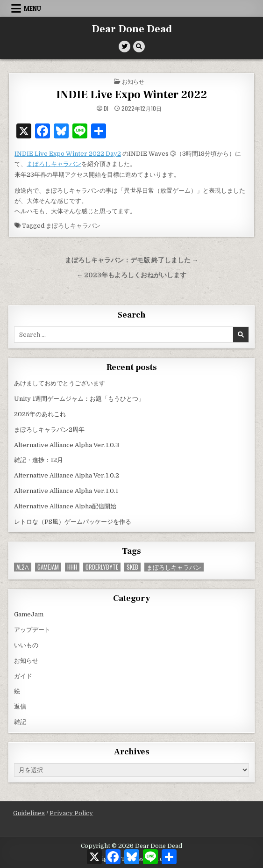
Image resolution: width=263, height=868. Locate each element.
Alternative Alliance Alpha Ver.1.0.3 (67, 445)
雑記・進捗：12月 (39, 460)
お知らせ (133, 81)
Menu (32, 8)
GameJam (29, 614)
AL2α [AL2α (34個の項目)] (23, 567)
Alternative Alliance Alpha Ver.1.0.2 (67, 475)
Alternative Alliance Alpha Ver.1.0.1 (66, 491)
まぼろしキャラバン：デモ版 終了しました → (132, 260)
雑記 (20, 722)
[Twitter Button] (124, 47)
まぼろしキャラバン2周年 (49, 430)
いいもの (26, 645)
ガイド (23, 676)
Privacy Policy (71, 813)
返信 (20, 706)
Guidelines (29, 813)
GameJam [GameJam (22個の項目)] (48, 567)
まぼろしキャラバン (54, 164)
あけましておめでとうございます (60, 383)
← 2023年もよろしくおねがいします (132, 275)
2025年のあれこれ (40, 414)
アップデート (32, 630)
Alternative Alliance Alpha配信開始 (65, 506)
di (106, 108)
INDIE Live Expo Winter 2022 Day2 (68, 154)
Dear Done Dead (132, 29)
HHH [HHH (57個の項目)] (72, 567)
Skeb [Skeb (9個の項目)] (132, 567)
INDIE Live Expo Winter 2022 (131, 95)
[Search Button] (139, 47)
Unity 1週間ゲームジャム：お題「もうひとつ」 (79, 399)
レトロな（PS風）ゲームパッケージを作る (73, 522)
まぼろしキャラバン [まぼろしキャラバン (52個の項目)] (174, 567)
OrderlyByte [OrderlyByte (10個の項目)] (102, 567)
